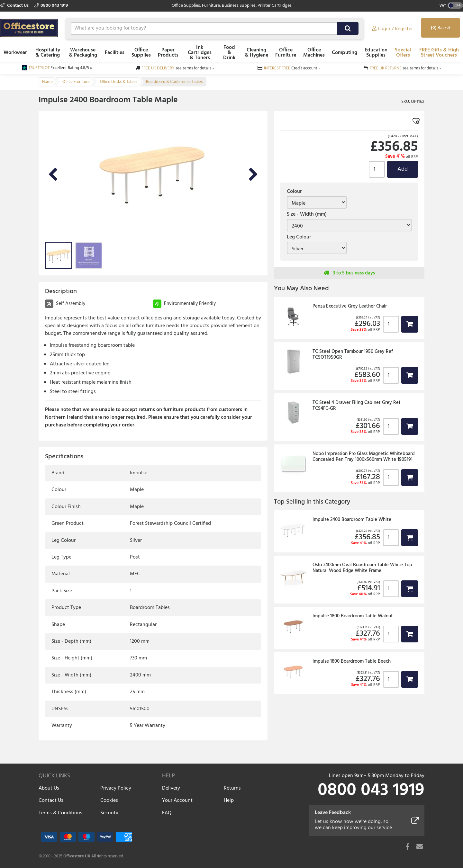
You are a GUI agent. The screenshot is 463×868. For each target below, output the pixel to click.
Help (229, 801)
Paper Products (168, 53)
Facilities (115, 53)
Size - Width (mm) (307, 214)
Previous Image (53, 175)
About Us (49, 788)
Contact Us (15, 6)
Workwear (15, 53)
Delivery (171, 788)
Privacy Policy (116, 788)
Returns (232, 788)
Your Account (177, 801)
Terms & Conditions (60, 813)
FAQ (167, 813)
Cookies (109, 801)
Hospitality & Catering (48, 53)
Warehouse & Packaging (83, 53)
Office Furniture (286, 53)
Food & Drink (229, 53)
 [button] (410, 324)
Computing (345, 53)
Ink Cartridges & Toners (200, 53)
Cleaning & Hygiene (256, 53)
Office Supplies (141, 53)
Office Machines (314, 53)
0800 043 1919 (51, 6)
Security (109, 813)
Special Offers (403, 53)
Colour (294, 192)
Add (403, 169)
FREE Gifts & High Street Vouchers (439, 53)
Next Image (253, 175)
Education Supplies (376, 53)
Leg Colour (299, 237)
